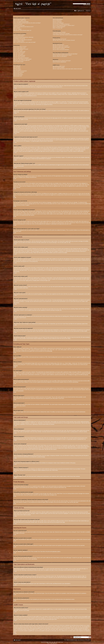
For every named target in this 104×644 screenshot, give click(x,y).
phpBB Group (50, 609)
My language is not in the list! (19, 38)
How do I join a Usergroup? (58, 23)
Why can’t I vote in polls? (18, 54)
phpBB (47, 642)
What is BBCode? (17, 66)
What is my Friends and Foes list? (60, 39)
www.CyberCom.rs (54, 643)
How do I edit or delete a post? (19, 48)
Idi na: (72, 637)
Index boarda (18, 8)
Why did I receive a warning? (19, 57)
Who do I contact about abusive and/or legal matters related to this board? (67, 69)
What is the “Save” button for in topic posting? (22, 59)
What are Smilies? (17, 68)
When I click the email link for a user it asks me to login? (24, 42)
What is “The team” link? (58, 28)
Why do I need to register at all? (20, 20)
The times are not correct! (18, 36)
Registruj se (82, 11)
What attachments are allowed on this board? (62, 61)
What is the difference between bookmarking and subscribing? (65, 54)
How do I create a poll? (18, 50)
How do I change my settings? (19, 35)
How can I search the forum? (59, 45)
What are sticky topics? (18, 73)
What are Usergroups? (57, 22)
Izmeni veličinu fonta (89, 8)
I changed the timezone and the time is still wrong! (23, 37)
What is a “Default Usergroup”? (59, 27)
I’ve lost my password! (18, 24)
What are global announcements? (20, 71)
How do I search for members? (59, 48)
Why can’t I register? (17, 29)
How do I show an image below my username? (23, 40)
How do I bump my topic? (18, 62)
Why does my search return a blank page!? (61, 47)
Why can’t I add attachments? (19, 55)
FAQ (77, 11)
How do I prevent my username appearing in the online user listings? (27, 23)
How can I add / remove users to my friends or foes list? (64, 40)
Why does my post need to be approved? (22, 60)
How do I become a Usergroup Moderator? (61, 24)
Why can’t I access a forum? (19, 53)
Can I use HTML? (17, 67)
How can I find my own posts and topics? (61, 50)
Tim (65, 640)
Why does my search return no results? (61, 46)
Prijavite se (88, 11)
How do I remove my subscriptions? (60, 56)
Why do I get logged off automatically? (21, 22)
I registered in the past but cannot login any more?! (23, 27)
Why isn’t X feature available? (59, 67)
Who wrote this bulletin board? (59, 66)
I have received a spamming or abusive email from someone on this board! (68, 35)
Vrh (16, 88)
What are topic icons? (18, 76)
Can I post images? (17, 70)
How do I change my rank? (19, 41)
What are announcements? (19, 72)
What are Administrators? (58, 19)
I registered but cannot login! (19, 25)
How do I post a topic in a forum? (20, 47)
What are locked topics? (18, 75)
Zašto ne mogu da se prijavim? (19, 19)
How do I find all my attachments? (60, 62)
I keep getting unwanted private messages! (61, 34)
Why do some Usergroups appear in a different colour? (64, 25)
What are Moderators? (57, 20)
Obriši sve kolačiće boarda (72, 640)
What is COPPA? (17, 28)
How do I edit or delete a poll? (19, 52)
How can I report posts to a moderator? (21, 58)
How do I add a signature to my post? (21, 49)
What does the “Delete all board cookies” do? (22, 30)
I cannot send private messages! (59, 32)
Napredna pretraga (87, 5)
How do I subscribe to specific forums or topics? (62, 55)
